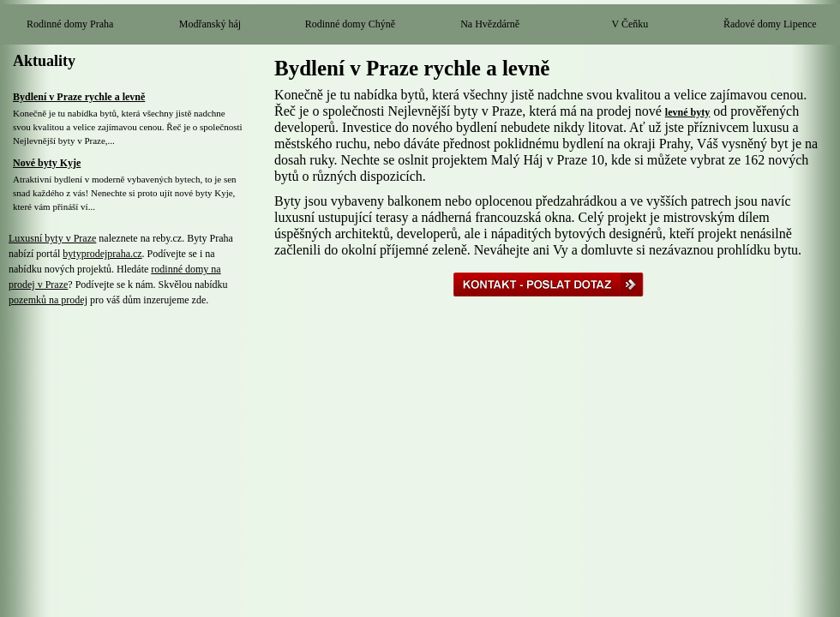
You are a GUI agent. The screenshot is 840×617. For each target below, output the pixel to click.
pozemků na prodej (48, 300)
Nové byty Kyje (47, 163)
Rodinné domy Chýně (350, 24)
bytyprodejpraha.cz (102, 254)
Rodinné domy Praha (70, 24)
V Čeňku (630, 24)
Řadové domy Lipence (770, 24)
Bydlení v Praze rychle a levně (79, 97)
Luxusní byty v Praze (52, 238)
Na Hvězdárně (490, 24)
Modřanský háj (210, 24)
